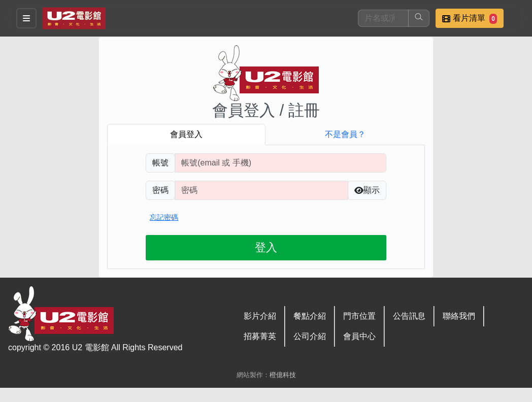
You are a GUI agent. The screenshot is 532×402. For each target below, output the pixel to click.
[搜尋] (383, 18)
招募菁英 (260, 336)
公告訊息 (409, 316)
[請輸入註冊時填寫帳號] (280, 163)
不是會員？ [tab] (345, 134)
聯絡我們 (459, 316)
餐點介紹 (310, 316)
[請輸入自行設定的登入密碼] (261, 190)
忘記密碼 (164, 217)
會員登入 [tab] (186, 134)
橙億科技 (283, 375)
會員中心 (359, 336)
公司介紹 (310, 336)
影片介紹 (260, 316)
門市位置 (359, 316)
